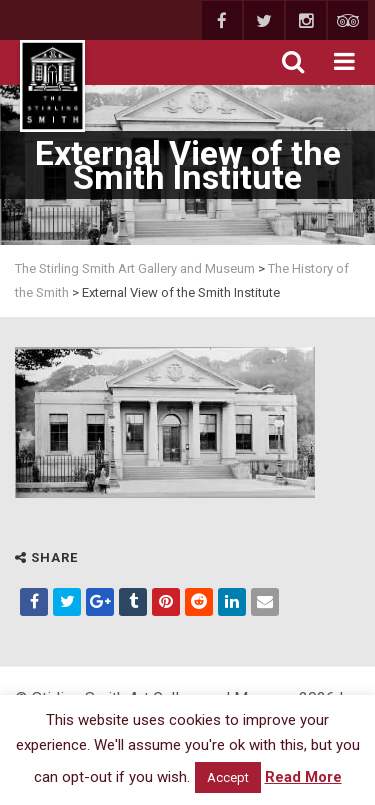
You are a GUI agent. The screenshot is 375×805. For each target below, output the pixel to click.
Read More (303, 777)
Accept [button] (228, 777)
